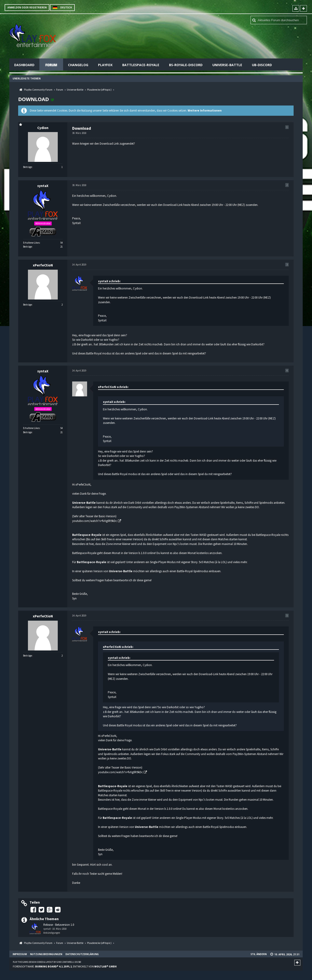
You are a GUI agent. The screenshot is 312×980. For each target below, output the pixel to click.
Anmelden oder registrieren (27, 7)
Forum (51, 65)
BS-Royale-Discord (186, 65)
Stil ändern (259, 954)
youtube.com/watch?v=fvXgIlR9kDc (95, 521)
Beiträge (27, 167)
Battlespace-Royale (141, 65)
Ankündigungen (52, 933)
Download (34, 99)
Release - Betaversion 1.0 (59, 925)
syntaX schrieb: (109, 281)
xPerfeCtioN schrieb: (113, 387)
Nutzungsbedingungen (46, 954)
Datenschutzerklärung (82, 954)
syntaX (47, 929)
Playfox (105, 65)
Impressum (20, 954)
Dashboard (24, 65)
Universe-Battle (227, 65)
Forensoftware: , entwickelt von (65, 966)
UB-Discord (262, 65)
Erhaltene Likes (31, 243)
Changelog (78, 65)
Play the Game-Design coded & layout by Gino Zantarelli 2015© (47, 962)
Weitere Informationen (205, 111)
